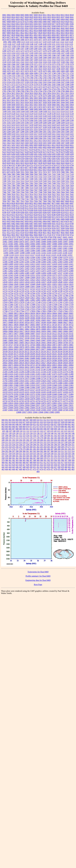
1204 (53, 49)
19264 (54, 336)
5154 (58, 116)
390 (42, 460)
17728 (16, 311)
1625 (18, 69)
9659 (22, 235)
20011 (60, 347)
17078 (22, 302)
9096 (27, 228)
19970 (22, 347)
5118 (4, 114)
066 (14, 427)
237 (24, 445)
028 (28, 422)
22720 (55, 399)
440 (70, 465)
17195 (66, 302)
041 (73, 422)
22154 (43, 390)
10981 (16, 244)
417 (62, 463)
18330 (60, 318)
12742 (33, 291)
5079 (63, 107)
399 (73, 460)
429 (31, 465)
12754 (11, 293)
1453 (67, 58)
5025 (58, 100)
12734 (11, 291)
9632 (49, 233)
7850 (4, 201)
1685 (67, 71)
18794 (33, 327)
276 (14, 449)
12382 (55, 260)
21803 (11, 381)
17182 (60, 302)
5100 (5, 111)
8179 (27, 210)
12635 (33, 282)
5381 (9, 138)
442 (3, 467)
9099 (31, 228)
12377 (27, 260)
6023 (9, 147)
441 (73, 465)
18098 (22, 316)
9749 (63, 235)
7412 (49, 185)
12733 (5, 291)
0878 (22, 37)
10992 (5, 246)
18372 (16, 320)
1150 (49, 44)
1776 (13, 78)
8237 (45, 215)
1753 (4, 76)
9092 (13, 228)
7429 (72, 185)
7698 (9, 199)
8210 (63, 212)
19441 (27, 340)
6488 (49, 161)
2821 (40, 93)
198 (35, 440)
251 (73, 445)
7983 (49, 201)
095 (42, 429)
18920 (55, 329)
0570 (63, 26)
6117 (27, 150)
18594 (49, 322)
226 (59, 442)
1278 (45, 51)
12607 (22, 278)
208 (70, 440)
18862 (27, 329)
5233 (22, 127)
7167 (27, 179)
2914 (72, 93)
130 (17, 433)
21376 (60, 372)
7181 (36, 179)
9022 (67, 226)
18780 (27, 327)
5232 (18, 127)
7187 (63, 179)
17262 (5, 304)
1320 (36, 53)
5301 (45, 132)
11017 (71, 246)
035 (52, 422)
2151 (67, 80)
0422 (4, 24)
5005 (45, 98)
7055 (22, 172)
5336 (45, 136)
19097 (33, 334)
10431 (65, 237)
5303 (54, 132)
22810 (11, 403)
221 (41, 442)
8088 (4, 206)
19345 (33, 338)
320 (17, 454)
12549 (22, 275)
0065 (67, 19)
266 (52, 447)
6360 (27, 159)
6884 (49, 168)
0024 (13, 17)
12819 (22, 298)
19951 (11, 347)
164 (63, 436)
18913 (49, 329)
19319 (16, 338)
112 (28, 431)
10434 (5, 239)
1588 (40, 67)
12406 (66, 262)
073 (38, 427)
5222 (45, 125)
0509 (13, 26)
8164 (49, 208)
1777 (18, 78)
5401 (9, 141)
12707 (60, 286)
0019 (4, 17)
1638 (58, 69)
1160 (23, 46)
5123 (27, 114)
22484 (71, 394)
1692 (22, 73)
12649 (38, 284)
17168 (49, 302)
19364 (55, 338)
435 (52, 465)
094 (38, 429)
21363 (54, 372)
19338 (27, 338)
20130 (21, 352)
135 (35, 433)
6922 (40, 170)
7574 (54, 190)
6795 (4, 168)
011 (41, 420)
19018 (27, 331)
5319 (45, 134)
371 (49, 458)
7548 (63, 188)
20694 (16, 365)
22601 (5, 399)
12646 (22, 284)
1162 (31, 46)
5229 (4, 127)
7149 (27, 177)
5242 (63, 127)
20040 (71, 347)
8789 (72, 224)
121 (59, 431)
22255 (55, 392)
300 (24, 451)
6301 (36, 154)
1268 (4, 51)
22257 (60, 392)
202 (49, 440)
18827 (71, 327)
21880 (60, 383)
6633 (22, 163)
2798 (58, 91)
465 (10, 469)
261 (35, 447)
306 (45, 451)
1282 (63, 51)
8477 (72, 221)
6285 (18, 154)
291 (66, 449)
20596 (71, 361)
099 (56, 429)
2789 (22, 91)
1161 (27, 46)
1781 (36, 78)
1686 (72, 71)
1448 (45, 58)
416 (59, 463)
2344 (27, 89)
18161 (49, 316)
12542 (5, 275)
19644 (49, 343)
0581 (72, 26)
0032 (45, 17)
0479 (63, 24)
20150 (71, 352)
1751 (67, 73)
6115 (22, 150)
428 (28, 465)
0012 (49, 15)
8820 (13, 226)
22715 (49, 399)
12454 (38, 269)
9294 (36, 230)
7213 (22, 181)
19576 (66, 340)
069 (24, 427)
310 (59, 451)
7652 (18, 197)
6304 (49, 154)
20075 (38, 349)
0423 (9, 24)
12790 (71, 295)
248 (63, 445)
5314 (22, 134)
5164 (31, 118)
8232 (40, 215)
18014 (22, 313)
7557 (13, 190)
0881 (31, 37)
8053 (36, 203)
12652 (55, 284)
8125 (36, 206)
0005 (22, 15)
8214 (9, 215)
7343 (45, 183)
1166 (49, 46)
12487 (33, 273)
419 (69, 463)
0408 (54, 22)
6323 (13, 156)
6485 (40, 161)
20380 (16, 358)
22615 (11, 399)
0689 (45, 31)
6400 (13, 161)
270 (66, 447)
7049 (18, 172)
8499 (49, 224)
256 (17, 447)
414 (52, 463)
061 (70, 424)
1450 (54, 58)
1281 (58, 51)
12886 (55, 300)
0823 (27, 33)
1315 (18, 53)
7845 (67, 199)
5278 (54, 129)
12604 (5, 278)
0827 (36, 33)
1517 (72, 60)
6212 (54, 150)
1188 (18, 49)
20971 (49, 367)
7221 (49, 181)
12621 (27, 280)
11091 (60, 251)
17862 (38, 311)
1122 (62, 42)
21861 (27, 383)
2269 (22, 87)
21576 (66, 376)
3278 (40, 96)
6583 (67, 161)
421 (3, 465)
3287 (9, 98)
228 (66, 442)
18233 (71, 316)
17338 (55, 304)
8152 (31, 208)
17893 (44, 311)
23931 (30, 412)
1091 (5, 42)
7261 (27, 183)
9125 (40, 228)
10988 (55, 244)
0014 (58, 15)
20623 (38, 363)
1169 (62, 46)
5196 (27, 123)
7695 (4, 199)
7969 (45, 201)
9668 (40, 235)
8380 (72, 217)
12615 (65, 278)
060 (66, 424)
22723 (60, 399)
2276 (54, 87)
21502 (27, 376)
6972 (4, 172)
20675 (11, 365)
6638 (40, 163)
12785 (49, 295)
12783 (38, 295)
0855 (49, 35)
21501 (22, 376)
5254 (40, 129)
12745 (44, 291)
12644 (11, 284)
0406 (45, 22)
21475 (55, 374)
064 (7, 427)
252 (3, 447)
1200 (35, 49)
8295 (27, 217)
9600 (31, 233)
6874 (22, 168)
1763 (49, 76)
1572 (40, 64)
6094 (49, 147)
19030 (33, 331)
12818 (16, 298)
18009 (11, 313)
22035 (44, 387)
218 (31, 442)
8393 (40, 219)
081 (66, 427)
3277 (36, 96)
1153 (62, 44)
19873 (55, 345)
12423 (5, 266)
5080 (67, 107)
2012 (27, 80)
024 (14, 422)
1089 (67, 40)
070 (28, 427)
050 (31, 424)
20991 (60, 367)
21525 (38, 376)
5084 (13, 109)
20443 (22, 358)
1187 (13, 49)
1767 (67, 76)
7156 (58, 177)
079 (59, 427)
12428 (22, 266)
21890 (5, 385)
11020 (16, 248)
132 (24, 433)
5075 (45, 107)
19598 (11, 343)
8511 (63, 224)
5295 (27, 132)
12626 (55, 280)
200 (42, 440)
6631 (13, 163)
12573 (55, 275)
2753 (49, 89)
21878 (49, 383)
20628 (49, 363)
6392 (63, 159)
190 (7, 440)
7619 (45, 194)
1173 (9, 49)
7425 (63, 185)
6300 (31, 154)
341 (17, 456)
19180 (22, 336)
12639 (55, 282)
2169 (72, 82)
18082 (5, 316)
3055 (27, 96)
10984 (33, 244)
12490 (38, 273)
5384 (18, 138)
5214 (13, 125)
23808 (19, 412)
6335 (31, 156)
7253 (4, 183)
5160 (13, 118)
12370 (66, 257)
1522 (22, 62)
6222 (72, 150)
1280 (54, 51)
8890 (22, 226)
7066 (31, 172)
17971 (71, 311)
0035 (58, 17)
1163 (36, 46)
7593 (18, 192)
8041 (22, 203)
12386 (5, 262)
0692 (58, 31)
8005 (58, 201)
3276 (31, 96)
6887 (58, 168)
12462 (11, 271)
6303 (45, 154)
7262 (31, 183)
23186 (49, 408)
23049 (11, 408)
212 (10, 442)
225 (55, 442)
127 (7, 433)
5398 (67, 138)
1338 (22, 55)
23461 (22, 410)
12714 (16, 289)
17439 (49, 307)
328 (45, 454)
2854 (49, 93)
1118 (45, 42)
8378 (67, 217)
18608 (60, 322)
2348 (45, 89)
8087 (72, 203)
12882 (33, 300)
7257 (13, 183)
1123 (67, 42)
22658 (27, 399)
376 (66, 458)
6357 (13, 159)
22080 (71, 387)
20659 (71, 363)
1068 (22, 40)
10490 (49, 242)
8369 (49, 217)
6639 (45, 163)
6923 (45, 170)
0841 (22, 35)
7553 (4, 190)
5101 (9, 111)
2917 (13, 96)
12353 (70, 255)
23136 (38, 408)
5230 (9, 127)
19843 (49, 345)
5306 (67, 132)
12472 (33, 271)
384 (21, 460)
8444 (18, 221)
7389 (18, 185)
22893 (55, 403)
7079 (58, 172)
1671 (13, 71)
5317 (36, 134)
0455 (31, 24)
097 (49, 429)
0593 (31, 28)
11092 (65, 251)
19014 (16, 331)
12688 (27, 286)
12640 (60, 282)
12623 (38, 280)
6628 (72, 161)
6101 (4, 150)
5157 (72, 116)
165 (66, 436)
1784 (49, 78)
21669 (16, 379)
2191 (9, 87)
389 (38, 460)
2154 (9, 82)
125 (73, 431)
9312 (9, 233)
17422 (27, 307)
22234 (33, 392)
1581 (9, 67)
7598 (40, 192)
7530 (40, 188)
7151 (36, 177)
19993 (38, 347)
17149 (38, 302)
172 (17, 438)
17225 (71, 302)
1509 (36, 60)
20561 (27, 361)
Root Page (38, 585)
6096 (58, 147)
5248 (18, 129)
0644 (72, 28)
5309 (9, 134)
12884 (44, 300)
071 (31, 427)
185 (63, 438)
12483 (16, 273)
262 (38, 447)
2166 (58, 82)
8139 (67, 206)
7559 (22, 190)
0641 (58, 28)
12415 (38, 264)
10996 (22, 246)
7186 (58, 179)
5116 (71, 111)
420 (73, 463)
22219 (22, 392)
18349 (71, 318)
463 (3, 469)
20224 (44, 354)
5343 (49, 136)
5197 (31, 123)
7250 (63, 181)
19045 (38, 331)
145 (70, 433)
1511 (45, 60)
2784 (72, 89)
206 (63, 440)
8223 (31, 215)
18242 (5, 318)
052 (38, 424)
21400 (5, 374)
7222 (54, 181)
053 (42, 424)
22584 (71, 396)
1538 (63, 62)
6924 (49, 170)
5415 (49, 141)
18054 (49, 313)
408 (31, 463)
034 (49, 422)
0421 (72, 22)
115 (38, 431)
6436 (27, 161)
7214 (27, 181)
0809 (9, 33)
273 (3, 449)
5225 (58, 125)
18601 (55, 322)
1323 (49, 53)
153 (24, 436)
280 (28, 449)
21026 (71, 367)
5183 (45, 120)
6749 (22, 165)
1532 (40, 62)
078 (56, 427)
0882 (36, 37)
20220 (38, 354)
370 (45, 458)
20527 (60, 358)
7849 (72, 199)
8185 (49, 210)
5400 (4, 141)
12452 (27, 269)
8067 (49, 203)
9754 (5, 237)
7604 (63, 192)
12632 (16, 282)
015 (55, 420)
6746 (9, 165)
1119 (49, 42)
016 (59, 420)
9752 (72, 235)
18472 (5, 322)
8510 (58, 224)
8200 (22, 212)
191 (10, 440)
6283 (9, 154)
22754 (38, 401)
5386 (27, 138)
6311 (9, 156)
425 (17, 465)
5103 (18, 111)
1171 (71, 46)
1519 (9, 62)
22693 (38, 399)
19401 (5, 340)
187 (70, 438)
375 (63, 458)
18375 (22, 320)
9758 (19, 237)
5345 (54, 136)
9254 (49, 228)
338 (7, 456)
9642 (63, 233)
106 (7, 431)
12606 (16, 278)
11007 (49, 246)
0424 (13, 24)
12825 (55, 298)
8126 (40, 206)
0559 (31, 26)
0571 (67, 26)
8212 (72, 212)
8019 (4, 203)
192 (14, 440)
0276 (27, 22)
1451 (58, 58)
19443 (33, 340)
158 (42, 436)
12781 (27, 295)
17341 (60, 304)
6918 (22, 170)
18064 (55, 313)
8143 (4, 208)
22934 (5, 405)
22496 (11, 396)
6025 (18, 147)
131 (21, 433)
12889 (66, 300)
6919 (27, 170)
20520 (49, 358)
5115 (67, 111)
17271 (22, 304)
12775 (71, 293)
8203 (31, 212)
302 (31, 451)
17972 (5, 313)
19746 (22, 345)
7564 (31, 190)
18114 (38, 316)
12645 (16, 284)
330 (52, 454)
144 (66, 433)
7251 (67, 181)
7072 (40, 172)
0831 (54, 33)
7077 (49, 172)
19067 (71, 331)
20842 (60, 365)
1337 (18, 55)
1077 (40, 40)
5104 (23, 111)
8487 (31, 224)
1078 (45, 40)
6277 (54, 152)
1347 (58, 55)
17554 (38, 309)
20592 (66, 361)
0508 (9, 26)
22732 (5, 401)
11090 (54, 251)
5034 (27, 102)
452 (38, 467)
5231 (13, 127)
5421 (4, 143)
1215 (62, 49)
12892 (71, 300)
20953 (33, 367)
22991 (66, 405)
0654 (36, 31)
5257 (49, 129)
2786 (9, 91)
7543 (49, 188)
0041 (72, 17)
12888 (60, 300)
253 (7, 447)
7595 (27, 192)
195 (24, 440)
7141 (22, 177)
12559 (49, 275)
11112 (22, 255)
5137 (13, 116)
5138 (18, 116)
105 (3, 431)
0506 (72, 24)
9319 (27, 233)
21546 (55, 376)
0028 (27, 17)
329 (49, 454)
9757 (14, 237)
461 (70, 467)
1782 (40, 78)
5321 (54, 134)
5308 (4, 134)
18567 (38, 322)
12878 (11, 300)
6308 (67, 154)
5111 (49, 111)
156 (35, 436)
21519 (33, 376)
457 (56, 467)
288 (56, 449)
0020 (9, 17)
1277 (40, 51)
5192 (9, 123)
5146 (54, 116)
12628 (66, 280)
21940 (55, 385)
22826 (16, 403)
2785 (4, 91)
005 (21, 420)
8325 (36, 217)
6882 (40, 168)
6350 (58, 156)
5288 (22, 132)
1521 (18, 62)
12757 (22, 293)
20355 (66, 356)
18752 (71, 325)
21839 (71, 381)
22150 (38, 390)
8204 (36, 212)
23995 (57, 412)
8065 (40, 203)
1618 (63, 67)
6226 (18, 152)
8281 (18, 217)
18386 (27, 320)
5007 (54, 98)
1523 (27, 62)
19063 (55, 331)
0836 (4, 35)
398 (70, 460)
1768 (72, 76)
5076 (49, 107)
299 (21, 451)
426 (21, 465)
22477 (66, 394)
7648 (9, 197)
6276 (49, 152)
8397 (54, 219)
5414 (45, 141)
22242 (38, 392)
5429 (31, 143)
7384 (13, 185)
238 (28, 445)
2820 (36, 93)
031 (38, 422)
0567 (49, 26)
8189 (58, 210)
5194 (18, 123)
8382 (9, 219)
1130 (27, 44)
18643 (5, 325)
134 (31, 433)
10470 (22, 242)
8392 (36, 219)
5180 (31, 120)
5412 (36, 141)
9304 (63, 230)
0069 (13, 22)
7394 (22, 185)
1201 (40, 49)
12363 (27, 257)
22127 (32, 390)
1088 (63, 40)
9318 (22, 233)
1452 (63, 58)
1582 (13, 67)
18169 (54, 316)
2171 (9, 84)
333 (63, 454)
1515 (63, 60)
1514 (58, 60)
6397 (9, 161)
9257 (58, 228)
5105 (27, 111)
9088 (4, 228)
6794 (72, 165)
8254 (72, 215)
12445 (60, 266)
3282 (58, 96)
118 (48, 431)
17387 (11, 307)
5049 (13, 105)
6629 (4, 163)
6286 (22, 154)
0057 (31, 19)
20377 (11, 358)
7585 (72, 190)
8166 (58, 208)
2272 (36, 87)
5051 (22, 105)
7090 (31, 174)
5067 (13, 107)
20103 (66, 349)
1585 (27, 67)
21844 (5, 383)
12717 (27, 289)
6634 (27, 163)
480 (63, 469)
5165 (36, 118)
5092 (49, 109)
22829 (22, 403)
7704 (22, 199)
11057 (43, 248)
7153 (45, 177)
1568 (22, 64)
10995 (16, 246)
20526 (55, 358)
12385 (71, 260)
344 (28, 456)
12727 (54, 289)
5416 (54, 141)
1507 (31, 60)
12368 (55, 257)
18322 (55, 318)
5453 (18, 145)
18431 (55, 320)
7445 (4, 188)
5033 (22, 102)
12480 (71, 271)
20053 (16, 349)
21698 (38, 379)
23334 (60, 408)
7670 (54, 197)
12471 (27, 271)
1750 (63, 73)
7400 (31, 185)
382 (14, 460)
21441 (33, 374)
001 (7, 420)
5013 (9, 100)
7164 (13, 179)
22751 (33, 401)
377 (70, 458)
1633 (40, 69)
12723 (38, 289)
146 (73, 433)
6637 (36, 163)
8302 (31, 217)
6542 (63, 161)
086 (10, 429)
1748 (54, 73)
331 (56, 454)
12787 (60, 295)
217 (27, 442)
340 (14, 456)
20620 (33, 363)
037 (59, 422)
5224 (54, 125)
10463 (11, 242)
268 (59, 447)
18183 (60, 316)
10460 (71, 239)
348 (42, 456)
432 (42, 465)
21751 (55, 379)
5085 (18, 109)
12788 (66, 295)
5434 (40, 143)
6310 (4, 156)
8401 (58, 219)
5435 (45, 143)
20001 (49, 347)
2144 (36, 80)
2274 (45, 87)
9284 (18, 230)
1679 (45, 71)
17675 (71, 309)
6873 (18, 168)
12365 (38, 257)
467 (17, 469)
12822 (38, 298)
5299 (36, 132)
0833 (63, 33)
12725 (49, 289)
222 (45, 442)
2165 (54, 82)
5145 (49, 116)
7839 (63, 199)
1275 (31, 51)
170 (10, 438)
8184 (45, 210)
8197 (9, 212)
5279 (58, 129)
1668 (72, 69)
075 (45, 427)
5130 (54, 114)
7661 (31, 197)
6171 (40, 150)
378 (73, 458)
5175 (9, 120)
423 (10, 465)
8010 (72, 201)
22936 (11, 405)
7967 (40, 201)
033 (45, 422)
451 (35, 467)
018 (66, 420)
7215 (31, 181)
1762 (45, 76)
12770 (55, 293)
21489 (5, 376)
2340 (9, 89)
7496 (27, 188)
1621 (72, 67)
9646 (72, 233)
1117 (40, 42)
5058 (49, 105)
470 (28, 469)
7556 (9, 190)
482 (70, 469)
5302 (49, 132)
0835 (72, 33)
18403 (44, 320)
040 (70, 422)
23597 (49, 410)
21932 (44, 385)
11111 (17, 255)
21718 (44, 379)
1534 (45, 62)
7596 (31, 192)
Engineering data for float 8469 (38, 580)
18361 (5, 320)
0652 (31, 31)
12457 (55, 269)
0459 (49, 24)
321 (21, 454)
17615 (60, 309)
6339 (49, 156)
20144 (60, 352)
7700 (18, 199)
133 (28, 433)
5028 (72, 100)
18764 (16, 327)
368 (38, 458)
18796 (38, 327)
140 (52, 433)
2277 (58, 87)
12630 (5, 282)
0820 (13, 33)
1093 (14, 42)
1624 (13, 69)
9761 (28, 237)
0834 (67, 33)
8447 (22, 221)
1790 (4, 80)
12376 (22, 260)
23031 (71, 405)
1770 (9, 78)
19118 (49, 334)
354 (63, 456)
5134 (72, 114)
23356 (71, 408)
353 (59, 456)
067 (17, 427)
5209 (63, 123)
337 (3, 456)
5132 (63, 114)
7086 (18, 174)
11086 (43, 251)
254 (10, 447)
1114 (27, 42)
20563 (33, 361)
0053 (13, 19)
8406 (63, 219)
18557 (33, 322)
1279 (49, 51)
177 (35, 438)
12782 (33, 295)
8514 (67, 224)
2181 (49, 84)
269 (63, 447)
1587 (36, 67)
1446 (40, 58)
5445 (54, 143)
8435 (9, 221)
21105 (16, 370)
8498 (45, 224)
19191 (27, 336)
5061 (58, 105)
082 (70, 427)
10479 (33, 242)
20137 (49, 352)
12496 (49, 273)
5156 (67, 116)
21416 (11, 374)
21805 (16, 381)
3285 (72, 96)
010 (38, 420)
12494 (44, 273)
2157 (22, 82)
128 (10, 433)
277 (17, 449)
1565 (9, 64)
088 (17, 429)
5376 (63, 136)
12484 (22, 273)
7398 (27, 185)
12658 (16, 286)
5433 (36, 143)
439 (66, 465)
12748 (55, 291)
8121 (27, 206)
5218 (31, 125)
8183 (40, 210)
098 (52, 429)
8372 (54, 217)
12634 (27, 282)
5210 (67, 123)
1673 (22, 71)
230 (73, 442)
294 (3, 451)
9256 (54, 228)
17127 (33, 302)
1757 (22, 76)
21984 (22, 387)
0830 (49, 33)
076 (49, 427)
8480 (4, 224)
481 (66, 469)
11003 (44, 246)
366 (31, 458)
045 (14, 424)
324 (31, 454)
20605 (16, 363)
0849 (27, 35)
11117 (32, 255)
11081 (22, 251)
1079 (49, 40)
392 (49, 460)
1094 (18, 42)
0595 (40, 28)
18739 (66, 325)
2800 (67, 91)
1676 (31, 71)
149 (10, 436)
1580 (4, 67)
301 (28, 451)
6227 (22, 152)
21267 (65, 370)
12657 (11, 286)
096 (45, 429)
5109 (45, 111)
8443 (13, 221)
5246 (9, 129)
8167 (63, 208)
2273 (40, 87)
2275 (49, 87)
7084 (9, 174)
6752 (36, 165)
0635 (49, 28)
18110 (33, 316)
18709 (44, 325)
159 (45, 436)
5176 (13, 120)
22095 (16, 390)
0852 (36, 35)
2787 (13, 91)
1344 (45, 55)
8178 (22, 210)
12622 (33, 280)
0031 (40, 17)
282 (35, 449)
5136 (9, 116)
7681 (67, 197)
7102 (54, 174)
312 (66, 451)
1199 (31, 49)
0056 (27, 19)
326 (38, 454)
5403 (18, 141)
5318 (40, 134)
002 (10, 420)
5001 (27, 98)
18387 (33, 320)
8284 (22, 217)
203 (52, 440)
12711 (5, 289)
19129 (60, 334)
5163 (27, 118)
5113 (58, 111)
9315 (18, 233)
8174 (9, 210)
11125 (54, 255)
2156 (18, 82)
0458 (45, 24)
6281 (72, 152)
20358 (71, 356)
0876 (13, 37)
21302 (33, 372)
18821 (60, 327)
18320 (44, 318)
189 (3, 440)
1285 (67, 51)
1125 (5, 44)
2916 (9, 96)
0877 (18, 37)
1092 (9, 42)
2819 (31, 93)
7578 (63, 190)
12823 (44, 298)
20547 (16, 361)
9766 (50, 237)
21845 (11, 383)
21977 (16, 387)
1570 (31, 64)
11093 (70, 251)
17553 (33, 309)
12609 (33, 278)
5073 (36, 107)
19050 (44, 331)
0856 (54, 35)
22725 (71, 399)
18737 (60, 325)
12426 (16, 266)
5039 (49, 102)
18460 (66, 320)
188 (73, 438)
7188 (67, 179)
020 (73, 420)
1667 (67, 69)
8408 (67, 219)
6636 (31, 163)
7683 (72, 197)
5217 (27, 125)
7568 (40, 190)
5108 (41, 111)
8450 (27, 221)
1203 (49, 49)
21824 (43, 381)
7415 (54, 185)
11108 (6, 255)
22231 (27, 392)
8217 (22, 215)
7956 (36, 201)
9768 (55, 237)
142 (59, 433)
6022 (4, 147)
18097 (16, 316)
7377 (67, 183)
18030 (33, 313)
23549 (38, 410)
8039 (18, 203)
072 (35, 427)
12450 (16, 269)
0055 (22, 19)
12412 (27, 264)
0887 (45, 37)
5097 (67, 109)
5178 (22, 120)
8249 (58, 215)
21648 (71, 376)
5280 (63, 129)
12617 (5, 280)
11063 (60, 248)
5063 (67, 105)
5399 (72, 138)
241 (38, 445)
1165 (45, 46)
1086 (54, 40)
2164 (49, 82)
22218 (16, 392)
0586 (13, 28)
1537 (58, 62)
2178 (36, 84)
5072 (31, 107)
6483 (31, 161)
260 (31, 447)
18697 (38, 325)
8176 (18, 210)
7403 (36, 185)
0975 (9, 40)
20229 (49, 354)
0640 (54, 28)
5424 (18, 143)
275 (10, 449)
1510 (40, 60)
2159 (31, 82)
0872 (67, 35)
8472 (58, 221)
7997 (54, 201)
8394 (45, 219)
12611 (43, 278)
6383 (54, 159)
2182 (54, 84)
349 (45, 456)
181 (49, 438)
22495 (5, 396)
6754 (45, 165)
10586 (11, 244)
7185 (54, 179)
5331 (27, 136)
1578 (67, 64)
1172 (5, 49)
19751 (27, 345)
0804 (67, 31)
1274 (27, 51)
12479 (66, 271)
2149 (58, 80)
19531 (60, 340)
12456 (49, 269)
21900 (16, 385)
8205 (40, 212)
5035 (31, 102)
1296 (72, 51)
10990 (66, 244)
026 (21, 422)
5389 (36, 138)
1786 (58, 78)
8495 (36, 224)
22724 (66, 399)
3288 (13, 98)
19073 (11, 334)
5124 (31, 114)
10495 (60, 242)
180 (45, 438)
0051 (4, 19)
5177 (18, 120)
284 (42, 449)
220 (38, 442)
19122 (54, 334)
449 (28, 467)
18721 (49, 325)
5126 (40, 114)
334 (66, 454)
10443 (38, 239)
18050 (44, 313)
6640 (49, 163)
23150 (44, 408)
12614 (60, 278)
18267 (11, 318)
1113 (23, 42)
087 (14, 429)
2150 (63, 80)
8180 (31, 210)
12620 (22, 280)
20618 (22, 363)
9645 (67, 233)
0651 (27, 31)
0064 (63, 19)
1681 (49, 71)
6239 (36, 152)
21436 (27, 374)
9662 (31, 235)
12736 (16, 291)
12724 (43, 289)
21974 (11, 387)
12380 (44, 260)
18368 (11, 320)
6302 (40, 154)
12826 (60, 298)
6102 (9, 150)
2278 (63, 87)
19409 (11, 340)
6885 (54, 168)
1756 (18, 76)
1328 (67, 53)
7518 (36, 188)
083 (73, 427)
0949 (67, 37)
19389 (66, 338)
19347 (38, 338)
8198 (13, 212)
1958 (22, 80)
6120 (36, 150)
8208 (54, 212)
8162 (40, 208)
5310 (13, 134)
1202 (44, 49)
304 (38, 451)
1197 (22, 49)
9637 (58, 233)
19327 (22, 338)
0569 (58, 26)
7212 (18, 181)
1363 (13, 58)
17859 (33, 311)
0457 (40, 24)
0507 (4, 26)
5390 (40, 138)
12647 (27, 284)
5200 (45, 123)
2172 (13, 84)
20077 (44, 349)
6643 (63, 163)
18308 (38, 318)
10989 (60, 244)
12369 (60, 257)
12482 (11, 273)
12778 (11, 295)
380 (7, 460)
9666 (36, 235)
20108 (71, 349)
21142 (38, 370)
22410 (44, 394)
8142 (72, 206)
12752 (5, 293)
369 (42, 458)
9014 (54, 226)
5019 (36, 100)
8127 (45, 206)
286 (49, 449)
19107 (38, 334)
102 (66, 429)
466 (14, 469)
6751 (31, 165)
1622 (4, 69)
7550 (67, 188)
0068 (9, 22)
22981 (55, 405)
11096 (11, 253)
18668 (22, 325)
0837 (9, 35)
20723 (33, 365)
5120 (13, 114)
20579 (49, 361)
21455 (38, 374)
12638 (49, 282)
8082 (63, 203)
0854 (45, 35)
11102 (43, 253)
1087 (58, 40)
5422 (9, 143)
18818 (49, 327)
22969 (33, 405)
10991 (71, 244)
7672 (58, 197)
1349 (67, 55)
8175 (13, 210)
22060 (60, 387)
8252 (63, 215)
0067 (4, 22)
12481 (5, 273)
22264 (66, 392)
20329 (38, 356)
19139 (65, 334)
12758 (27, 293)
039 (66, 422)
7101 (49, 174)
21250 (60, 370)
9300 (45, 230)
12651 (49, 284)
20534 (5, 361)
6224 (9, 152)
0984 (13, 40)
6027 (27, 147)
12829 (5, 300)
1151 (53, 44)
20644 (66, 363)
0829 (45, 33)
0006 (27, 15)
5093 (54, 109)
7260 (22, 183)
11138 (59, 255)
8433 (4, 221)
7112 (67, 174)
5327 (9, 136)
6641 (54, 163)
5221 (40, 125)
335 (70, 454)
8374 (58, 217)
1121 (58, 42)
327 (42, 454)
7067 (36, 172)
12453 (33, 269)
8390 (27, 219)
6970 (72, 170)
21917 (38, 385)
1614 (45, 67)
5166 (40, 118)
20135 (38, 352)
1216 (67, 49)
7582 (67, 190)
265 (49, 447)
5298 (31, 132)
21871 (38, 383)
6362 (36, 159)
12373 (11, 260)
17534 (22, 309)
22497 (16, 396)
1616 (54, 67)
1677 (36, 71)
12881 (27, 300)
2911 (58, 93)
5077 (54, 107)
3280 (49, 96)
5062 (63, 105)
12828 (71, 298)
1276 (36, 51)
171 (14, 438)
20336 (49, 356)
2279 (67, 87)
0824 (31, 33)
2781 (58, 89)
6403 (22, 161)
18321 (49, 318)
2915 (4, 96)
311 (62, 451)
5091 (45, 109)
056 (52, 424)
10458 (66, 239)
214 (17, 442)
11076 (16, 251)
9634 (54, 233)
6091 (36, 147)
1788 (67, 78)
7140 (18, 177)
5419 (67, 141)
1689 (13, 73)
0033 (49, 17)
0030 (36, 17)
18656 (16, 325)
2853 (45, 93)
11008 (54, 246)
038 (63, 422)
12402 (55, 262)
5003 (36, 98)
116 (41, 431)
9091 (9, 228)
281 (31, 449)
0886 (40, 37)
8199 (18, 212)
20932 (27, 367)
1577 (63, 64)
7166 (22, 179)
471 (31, 469)
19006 (11, 331)
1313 (9, 53)
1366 (27, 58)
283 (38, 449)
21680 (33, 379)
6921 (36, 170)
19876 (66, 345)
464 (7, 469)
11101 (38, 253)
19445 (38, 340)
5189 (67, 120)
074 (42, 427)
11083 (27, 251)
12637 (44, 282)
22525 (33, 396)
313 (69, 451)
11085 (38, 251)
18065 (60, 313)
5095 (63, 109)
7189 (72, 179)
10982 (22, 244)
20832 (49, 365)
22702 (44, 399)
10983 (27, 244)
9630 (40, 233)
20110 (11, 352)
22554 (49, 396)
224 (52, 442)
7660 (27, 197)
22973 (49, 405)
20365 (5, 358)
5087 (27, 109)
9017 (58, 226)
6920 (31, 170)
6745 (4, 165)
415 (55, 463)
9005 (49, 226)
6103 (13, 150)
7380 (4, 185)
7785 (36, 199)
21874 (44, 383)
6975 (9, 172)
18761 (11, 327)
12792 (11, 298)
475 (45, 469)
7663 (36, 197)
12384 (66, 260)
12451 (22, 269)
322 (24, 454)
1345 (49, 55)
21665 (11, 379)
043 (7, 424)
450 (31, 467)
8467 (49, 221)
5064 (72, 105)
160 (49, 436)
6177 (45, 150)
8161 (36, 208)
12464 (16, 271)
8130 (54, 206)
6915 (9, 170)
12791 (5, 298)
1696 (36, 73)
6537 (58, 161)
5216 (22, 125)
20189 (27, 354)
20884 (71, 365)
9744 (58, 235)
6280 (67, 152)
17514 (11, 309)
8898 (36, 226)
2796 (49, 91)
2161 (36, 82)
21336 (43, 372)
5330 (22, 136)
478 (56, 469)
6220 (67, 150)
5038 (45, 102)
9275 (13, 230)
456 (52, 467)
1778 (22, 78)
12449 (11, 269)
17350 (66, 304)
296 (10, 451)
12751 (71, 291)
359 (7, 458)
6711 (72, 163)
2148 (54, 80)
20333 (44, 356)
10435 (11, 239)
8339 (40, 217)
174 (24, 438)
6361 (31, 159)
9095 (22, 228)
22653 (22, 399)
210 (3, 442)
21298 (27, 372)
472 (35, 469)
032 (42, 422)
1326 (58, 53)
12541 (71, 273)
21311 (38, 372)
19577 (71, 340)
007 (28, 420)
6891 (72, 168)
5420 (72, 141)
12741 (27, 291)
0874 (4, 37)
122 (62, 431)
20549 (22, 361)
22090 (11, 390)
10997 (27, 246)
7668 (49, 197)
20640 (60, 363)
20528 (66, 358)
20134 (32, 352)
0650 (22, 31)
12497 (55, 273)
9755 (10, 237)
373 (56, 458)
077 (52, 427)
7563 (27, 190)
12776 (5, 295)
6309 (72, 154)
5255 (45, 129)
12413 (32, 264)
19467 (44, 340)
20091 (55, 349)
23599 (55, 410)
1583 (18, 67)
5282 (72, 129)
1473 (9, 60)
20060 (33, 349)
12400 (44, 262)
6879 (31, 168)
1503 (22, 60)
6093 (45, 147)
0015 (63, 15)
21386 (71, 372)
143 (63, 433)
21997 (38, 387)
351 (52, 456)
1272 (18, 51)
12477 (55, 271)
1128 (18, 44)
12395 (27, 262)
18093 (11, 316)
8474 (63, 221)
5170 (58, 118)
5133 (67, 114)
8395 (49, 219)
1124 (71, 42)
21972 (5, 387)
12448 (5, 269)
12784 (44, 295)
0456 (36, 24)
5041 (58, 102)
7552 (72, 188)
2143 (31, 80)
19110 (43, 334)
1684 (63, 71)
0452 (18, 24)
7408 (45, 185)
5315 (27, 134)
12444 (55, 266)
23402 (11, 410)
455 (49, 467)
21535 (49, 376)
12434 (49, 266)
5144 (45, 116)
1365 (22, 58)
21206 (49, 370)
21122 (27, 370)
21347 (49, 372)
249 (66, 445)
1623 (9, 69)
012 (45, 420)
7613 (27, 194)
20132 (27, 352)
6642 (58, 163)
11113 (27, 255)
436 (56, 465)
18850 (11, 329)
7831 (54, 199)
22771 (60, 401)
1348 (63, 55)
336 (73, 454)
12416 (43, 264)
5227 (67, 125)
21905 (27, 385)
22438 (49, 394)
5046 (72, 102)
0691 (54, 31)
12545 (16, 275)
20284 (22, 356)
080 (63, 427)
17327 (44, 304)
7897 (18, 201)
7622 (54, 194)
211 (7, 442)
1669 (4, 71)
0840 (18, 35)
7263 (36, 183)
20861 (66, 365)
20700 (22, 365)
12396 (33, 262)
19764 (33, 345)
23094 (33, 408)
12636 (38, 282)
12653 (60, 284)
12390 (16, 262)
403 (14, 463)
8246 (54, 215)
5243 (67, 127)
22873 (49, 403)
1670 (9, 71)
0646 (9, 31)
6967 (63, 170)
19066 (66, 331)
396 (63, 460)
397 (66, 460)
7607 (4, 194)
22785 (71, 401)
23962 (46, 412)
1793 (13, 80)
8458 (36, 221)
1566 (13, 64)
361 (14, 458)
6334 (27, 156)
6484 (36, 161)
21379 (65, 372)
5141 (31, 116)
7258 (18, 183)
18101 (27, 316)
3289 (18, 98)
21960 (66, 385)
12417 (49, 264)
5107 (36, 111)
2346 (36, 89)
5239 (49, 127)
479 (59, 469)
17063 (11, 302)
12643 (5, 284)
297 (14, 451)
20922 (16, 367)
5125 (36, 114)
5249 (22, 129)
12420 (65, 264)
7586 (4, 192)
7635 (63, 194)
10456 (60, 239)
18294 (22, 318)
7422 (58, 185)
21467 (49, 374)
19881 (71, 345)
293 (73, 449)
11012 (60, 246)
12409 (11, 264)
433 (45, 465)
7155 (54, 177)
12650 (44, 284)
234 (14, 445)
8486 (27, 224)
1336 (13, 55)
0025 (18, 17)
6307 (63, 154)
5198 (36, 123)
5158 (4, 118)
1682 (54, 71)
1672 (18, 71)
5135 (4, 116)
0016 (67, 15)
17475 (66, 307)
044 (10, 424)
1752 (72, 73)
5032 (18, 102)
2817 (22, 93)
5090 (40, 109)
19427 (22, 340)
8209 (58, 212)
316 (3, 454)
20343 (55, 356)
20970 (44, 367)
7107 (63, 174)
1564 (4, 64)
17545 (27, 309)
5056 (40, 105)
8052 (31, 203)
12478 (60, 271)
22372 (33, 394)
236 (21, 445)
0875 (9, 37)
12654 (66, 284)
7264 (40, 183)
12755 (16, 293)
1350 (72, 55)
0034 (54, 17)
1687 (4, 73)
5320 (49, 134)
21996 (33, 387)
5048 (9, 105)
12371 (71, 257)
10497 (66, 242)
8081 (58, 203)
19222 (49, 336)
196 (28, 440)
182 (52, 438)
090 (24, 429)
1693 (27, 73)
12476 (49, 271)
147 (3, 436)
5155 (63, 116)
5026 (63, 100)
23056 (16, 408)
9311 (4, 233)
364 (24, 458)
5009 (63, 98)
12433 (44, 266)
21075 (11, 370)
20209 (33, 354)
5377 (67, 136)
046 (17, 424)
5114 (63, 111)
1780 (31, 78)
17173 (55, 302)
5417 (58, 141)
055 (49, 424)
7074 (45, 172)
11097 (17, 253)
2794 (40, 91)
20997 (66, 367)
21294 (22, 372)
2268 (18, 87)
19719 (5, 345)
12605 (11, 278)
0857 (58, 35)
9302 (54, 230)
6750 (27, 165)
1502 (18, 60)
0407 (49, 22)
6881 (36, 168)
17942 (66, 311)
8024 (9, 203)
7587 (9, 192)
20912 (5, 367)
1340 (31, 55)
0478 (58, 24)
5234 (27, 127)
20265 (71, 354)
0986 (18, 40)
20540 (11, 361)
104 (73, 429)
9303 (58, 230)
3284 (67, 96)
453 (42, 467)
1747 (49, 73)
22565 (60, 396)
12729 (65, 289)
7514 (31, 188)
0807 (4, 33)
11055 (38, 248)
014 (52, 420)
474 (42, 469)
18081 (71, 313)
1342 (40, 55)
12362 (22, 257)
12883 (38, 300)
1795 (18, 80)
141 (56, 433)
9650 (4, 235)
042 (3, 424)
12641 (66, 282)
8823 (18, 226)
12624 (44, 280)
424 (14, 465)
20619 (27, 363)
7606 (72, 192)
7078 (54, 172)
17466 (60, 307)
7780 (31, 199)
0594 (36, 28)
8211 (67, 212)
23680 (60, 410)
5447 (63, 143)
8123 (31, 206)
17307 (27, 304)
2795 (45, 91)
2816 (18, 93)
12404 (60, 262)
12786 (55, 295)
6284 (13, 154)
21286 (11, 372)
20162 (5, 354)
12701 (49, 286)
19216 (43, 336)
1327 (63, 53)
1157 (9, 46)
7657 (22, 197)
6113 (18, 150)
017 (62, 420)
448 (24, 467)
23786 (71, 410)
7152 (40, 177)
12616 (71, 278)
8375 (63, 217)
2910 (54, 93)
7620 (49, 194)
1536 (54, 62)
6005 (36, 145)
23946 (41, 412)
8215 (13, 215)
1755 (13, 76)
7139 (13, 177)
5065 (4, 107)
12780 (22, 295)
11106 (65, 253)
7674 (63, 197)
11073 (5, 251)
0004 (18, 15)
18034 (38, 313)
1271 (13, 51)
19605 (22, 343)
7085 (13, 174)
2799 (63, 91)
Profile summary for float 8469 (38, 576)
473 (38, 469)
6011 (49, 145)
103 (70, 429)
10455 (55, 239)
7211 (13, 181)
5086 (22, 109)
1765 (58, 76)
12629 (71, 280)
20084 (49, 349)
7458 (13, 188)
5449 (72, 143)
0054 (18, 19)
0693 (63, 31)
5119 (9, 114)
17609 (55, 309)
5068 (18, 107)
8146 (18, 208)
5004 (40, 98)
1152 (58, 44)
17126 (27, 302)
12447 (71, 266)
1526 (36, 62)
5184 (49, 120)
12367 (49, 257)
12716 (21, 289)
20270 (5, 356)
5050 (18, 105)
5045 (67, 102)
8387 (22, 219)
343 (24, 456)
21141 (32, 370)
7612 (22, 194)
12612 (49, 278)
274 (7, 449)
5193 (13, 123)
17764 (22, 311)
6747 (13, 165)
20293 (27, 356)
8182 (36, 210)
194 (21, 440)
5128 (49, 114)
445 (14, 467)
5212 (4, 125)
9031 (72, 226)
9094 (18, 228)
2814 (9, 93)
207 (66, 440)
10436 (16, 239)
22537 (38, 396)
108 (14, 431)
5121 (18, 114)
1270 (9, 51)
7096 (45, 174)
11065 (65, 248)
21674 (22, 379)
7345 (49, 183)
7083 (4, 174)
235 (17, 445)
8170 (67, 208)
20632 (55, 363)
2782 (63, 89)
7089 (27, 174)
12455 (44, 269)
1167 (53, 46)
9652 (9, 235)
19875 (60, 345)
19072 (5, 334)
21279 (71, 370)
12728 (60, 289)
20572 (38, 361)
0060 (45, 19)
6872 (13, 168)
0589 (18, 28)
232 (7, 445)
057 (56, 424)
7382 (9, 185)
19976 (27, 347)
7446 (9, 188)
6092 (40, 147)
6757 (58, 165)
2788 (18, 91)
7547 (58, 188)
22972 (44, 405)
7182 (40, 179)
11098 (22, 253)
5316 (31, 134)
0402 (31, 22)
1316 (22, 53)
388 (35, 460)
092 (31, 429)
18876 (38, 329)
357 (73, 456)
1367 (31, 58)
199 (38, 440)
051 (35, 424)
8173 (4, 210)
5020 (40, 100)
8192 (63, 210)
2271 (31, 87)
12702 (55, 286)
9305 (67, 230)
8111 (18, 206)
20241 (55, 354)
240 (35, 445)
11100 (33, 253)
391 (45, 460)
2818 (27, 93)
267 (56, 447)
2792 (36, 91)
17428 (33, 307)
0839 (13, 35)
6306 (58, 154)
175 (28, 438)
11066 (70, 248)
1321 (40, 53)
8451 (31, 221)
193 (17, 440)
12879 (16, 300)
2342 (18, 89)
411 (41, 463)
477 (52, 469)
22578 (66, 396)
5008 (58, 98)
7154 (49, 177)
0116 (18, 22)
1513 (54, 60)
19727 (11, 345)
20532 (71, 358)
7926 (27, 201)
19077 (16, 334)
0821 (18, 33)
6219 (63, 150)
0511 (22, 26)
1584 (22, 67)
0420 (67, 22)
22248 (49, 392)
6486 (45, 161)
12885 (49, 300)
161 (52, 436)
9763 (37, 237)
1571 (36, 64)
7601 (54, 192)
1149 (45, 44)
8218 (27, 215)
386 (28, 460)
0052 (9, 19)
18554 (27, 322)
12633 (22, 282)
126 (3, 433)
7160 (4, 179)
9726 (49, 235)
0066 (72, 19)
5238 (45, 127)
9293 (31, 230)
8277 (9, 217)
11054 (33, 248)
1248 (71, 49)
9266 (4, 230)
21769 (66, 379)
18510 (16, 322)
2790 (27, 91)
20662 (5, 365)
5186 (54, 120)
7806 (45, 199)
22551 (44, 396)
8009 (67, 201)
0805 (72, 31)
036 (56, 422)
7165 (18, 179)
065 (10, 427)
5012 (4, 100)
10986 (44, 244)
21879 (55, 383)
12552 (38, 275)
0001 (4, 15)
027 (24, 422)
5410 (27, 141)
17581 (44, 309)
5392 (49, 138)
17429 (38, 307)
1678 (40, 71)
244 (49, 445)
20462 (27, 358)
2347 (40, 89)
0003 (13, 15)
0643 (67, 28)
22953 (16, 405)
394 (56, 460)
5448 (67, 143)
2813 (4, 93)
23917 (24, 412)
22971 (38, 405)
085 (7, 429)
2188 (67, 84)
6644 (67, 163)
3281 (54, 96)
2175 (27, 84)
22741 (16, 401)
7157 (63, 177)
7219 (40, 181)
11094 (6, 253)
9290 (22, 230)
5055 (36, 105)
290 (63, 449)
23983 (52, 412)
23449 (16, 410)
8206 (45, 212)
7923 (22, 201)
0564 (36, 26)
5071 (27, 107)
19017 (22, 331)
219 (34, 442)
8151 (27, 208)
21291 (16, 372)
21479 (60, 374)
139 (49, 433)
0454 (27, 24)
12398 (38, 262)
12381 (49, 260)
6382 (49, 159)
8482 (13, 224)
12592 (66, 275)
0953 (72, 37)
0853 (40, 35)
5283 (4, 132)
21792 (5, 381)
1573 (45, 64)
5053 (31, 105)
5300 (40, 132)
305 (42, 451)
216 (24, 442)
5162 (22, 118)
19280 (60, 336)
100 (59, 429)
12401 (49, 262)
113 (31, 431)
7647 (4, 197)
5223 (49, 125)
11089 (49, 251)
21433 (22, 374)
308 (52, 451)
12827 (66, 298)
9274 (9, 230)
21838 (65, 381)
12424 (11, 266)
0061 (49, 19)
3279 (45, 96)
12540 (66, 273)
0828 (40, 33)
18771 (22, 327)
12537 (60, 273)
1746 (45, 73)
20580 (55, 361)
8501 (54, 224)
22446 (60, 394)
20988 (55, 367)
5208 (58, 123)
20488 (33, 358)
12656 (5, 286)
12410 (16, 264)
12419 (60, 264)
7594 (22, 192)
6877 (27, 168)
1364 (18, 58)
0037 (63, 17)
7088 (22, 174)
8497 (40, 224)
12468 (22, 271)
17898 (49, 311)
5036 (36, 102)
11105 (60, 253)
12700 (44, 286)
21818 (38, 381)
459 (63, 467)
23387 (5, 410)
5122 (22, 114)
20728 (38, 365)
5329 (18, 136)
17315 (38, 304)
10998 (33, 246)
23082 (27, 408)
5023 (49, 100)
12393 (22, 262)
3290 (22, 98)
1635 (49, 69)
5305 (63, 132)
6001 (27, 145)
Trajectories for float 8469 (38, 572)
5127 (45, 114)
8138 (63, 206)
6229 (31, 152)
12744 (38, 291)
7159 (72, 177)
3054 (22, 96)
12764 (33, 293)
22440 (55, 394)
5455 (22, 145)
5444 (49, 143)
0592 (27, 28)
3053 (18, 96)
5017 (27, 100)
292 (70, 449)
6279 (63, 152)
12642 (71, 282)
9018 (63, 226)
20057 (22, 349)
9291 (27, 230)
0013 (54, 15)
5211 (72, 123)
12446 (66, 266)
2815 (13, 93)
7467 (18, 188)
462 (73, 467)
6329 (22, 156)
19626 (38, 343)
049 (28, 424)
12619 (16, 280)
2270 (27, 87)
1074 (27, 40)
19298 (71, 336)
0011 (45, 15)
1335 (9, 55)
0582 (4, 28)
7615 (36, 194)
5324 (67, 134)
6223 (4, 152)
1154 (67, 44)
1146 (31, 44)
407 (28, 463)
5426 (27, 143)
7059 (27, 172)
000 (3, 420)
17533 (16, 309)
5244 (72, 127)
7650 (13, 197)
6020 (67, 145)
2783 (67, 89)
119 (52, 431)
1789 (72, 78)
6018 (58, 145)
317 (7, 454)
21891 (11, 385)
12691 (33, 286)
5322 (58, 134)
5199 (40, 123)
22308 (22, 394)
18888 (44, 329)
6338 (45, 156)
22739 (11, 401)
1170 (67, 46)
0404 (36, 22)
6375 (40, 159)
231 (3, 445)
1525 (31, 62)
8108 (13, 206)
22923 (71, 403)
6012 (54, 145)
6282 (4, 154)
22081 (5, 390)
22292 (16, 394)
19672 (55, 343)
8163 (45, 208)
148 (7, 436)
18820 (55, 327)
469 (24, 469)
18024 (27, 313)
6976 (13, 172)
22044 (49, 387)
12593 (71, 275)
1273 (22, 51)
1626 (22, 69)
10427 (60, 237)
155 (31, 436)
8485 (22, 224)
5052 (27, 105)
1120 (53, 42)
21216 (54, 370)
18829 (5, 329)
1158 (14, 46)
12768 (44, 293)
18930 (60, 329)
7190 (4, 181)
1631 (31, 69)
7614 (31, 194)
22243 (44, 392)
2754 (54, 89)
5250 (27, 129)
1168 (58, 46)
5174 (4, 120)
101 (63, 429)
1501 (13, 60)
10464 (16, 242)
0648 (13, 31)
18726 (55, 325)
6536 (54, 161)
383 (17, 460)
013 (48, 420)
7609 (9, 194)
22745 (27, 401)
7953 (31, 201)
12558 (44, 275)
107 (10, 431)
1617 (58, 67)
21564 (60, 376)
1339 (27, 55)
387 (31, 460)
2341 (13, 89)
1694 (31, 73)
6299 (27, 154)
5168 (49, 118)
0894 (63, 37)
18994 (5, 331)
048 (24, 424)
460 (66, 467)
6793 (67, 165)
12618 (11, 280)
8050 (27, 203)
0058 (36, 19)
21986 (27, 387)
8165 (54, 208)
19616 (33, 343)
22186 (60, 390)
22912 (60, 403)
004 (17, 420)
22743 (22, 401)
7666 (45, 197)
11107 (70, 253)
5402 (13, 141)
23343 (66, 408)
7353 (63, 183)
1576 (58, 64)
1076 (36, 40)
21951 (60, 385)
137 (42, 433)
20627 (44, 363)
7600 (49, 192)
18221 (65, 316)
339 (10, 456)
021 (3, 422)
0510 (18, 26)
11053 (27, 248)
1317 (27, 53)
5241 (58, 127)
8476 (67, 221)
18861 (22, 329)
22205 (71, 390)
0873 (72, 35)
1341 (36, 55)
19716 (71, 343)
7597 (36, 192)
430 (35, 465)
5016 (22, 100)
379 (3, 460)
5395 (54, 138)
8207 (49, 212)
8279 (13, 217)
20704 (27, 365)
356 (70, 456)
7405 (40, 185)
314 (73, 451)
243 (45, 445)
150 (14, 436)
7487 (22, 188)
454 (45, 467)
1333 (72, 53)
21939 (49, 385)
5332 (31, 136)
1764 (54, 76)
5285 (13, 132)
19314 (11, 338)
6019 (63, 145)
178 (38, 438)
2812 (72, 91)
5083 (9, 109)
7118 (72, 174)
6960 (54, 170)
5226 (63, 125)
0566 (45, 26)
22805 (5, 403)
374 (59, 458)
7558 (18, 190)
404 (17, 463)
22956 (22, 405)
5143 (40, 116)
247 (59, 445)
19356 (44, 338)
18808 (44, 327)
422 (7, 465)
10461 (5, 242)
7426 (67, 185)
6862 (9, 168)
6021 (72, 145)
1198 (27, 49)
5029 (4, 102)
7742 (27, 199)
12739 (22, 291)
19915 (5, 347)
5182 (40, 120)
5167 (45, 118)
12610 (38, 278)
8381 (4, 219)
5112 (54, 111)
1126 (9, 44)
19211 (38, 336)
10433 (71, 237)
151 (17, 436)
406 (24, 463)
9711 (45, 235)
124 (69, 431)
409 (35, 463)
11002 (38, 246)
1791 (9, 80)
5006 (49, 98)
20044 (11, 349)
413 (48, 463)
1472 (4, 60)
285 (45, 449)
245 (52, 445)
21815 (32, 381)
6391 (58, 159)
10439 (27, 239)
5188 (63, 120)
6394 (72, 159)
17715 (11, 311)
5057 (45, 105)
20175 (16, 354)
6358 (18, 159)
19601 (16, 343)
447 (21, 467)
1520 (13, 62)
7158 (67, 177)
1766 (63, 76)
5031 (13, 102)
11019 (11, 248)
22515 (27, 396)
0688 (40, 31)
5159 (9, 118)
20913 (11, 367)
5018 (31, 100)
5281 (67, 129)
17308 (33, 304)
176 (31, 438)
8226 (36, 215)
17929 (60, 311)
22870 (44, 403)
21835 (60, 381)
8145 (13, 208)
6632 (18, 163)
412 (45, 463)
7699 (13, 199)
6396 (4, 161)
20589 (60, 361)
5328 (13, 136)
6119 (31, 150)
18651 (11, 325)
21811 (27, 381)
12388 (11, 262)
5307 (72, 132)
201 (45, 440)
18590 (44, 322)
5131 (58, 114)
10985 (38, 244)
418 (66, 463)
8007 (63, 201)
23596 (44, 410)
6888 (63, 168)
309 (56, 451)
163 (59, 436)
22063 (66, 387)
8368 (45, 217)
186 (66, 438)
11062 (54, 248)
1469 (72, 58)
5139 (22, 116)
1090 (72, 40)
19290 (65, 336)
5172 (67, 118)
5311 (18, 134)
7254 (9, 183)
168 (3, 438)
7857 (9, 201)
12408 (5, 264)
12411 (22, 264)
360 (10, 458)
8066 (45, 203)
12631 (11, 282)
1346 (54, 55)
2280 (72, 87)
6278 (58, 152)
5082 (4, 109)
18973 (71, 329)
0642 (63, 28)
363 (21, 458)
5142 (36, 116)
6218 (58, 150)
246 (56, 445)
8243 (49, 215)
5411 (31, 141)
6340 (54, 156)
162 (56, 436)
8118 (22, 206)
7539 (45, 188)
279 (24, 449)
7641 (67, 194)
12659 (22, 286)
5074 (40, 107)
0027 (22, 17)
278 (21, 449)
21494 (11, 376)
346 (35, 456)
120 (55, 431)
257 (21, 447)
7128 (4, 177)
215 (20, 442)
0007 (31, 15)
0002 (9, 15)
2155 (13, 82)
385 (24, 460)
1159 (18, 46)
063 (3, 427)
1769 (4, 78)
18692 (33, 325)
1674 (27, 71)
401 (7, 463)
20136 (43, 352)
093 (35, 429)
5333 (36, 136)
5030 (9, 102)
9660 (27, 235)
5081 (72, 107)
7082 (72, 172)
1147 (36, 44)
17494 (5, 309)
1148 (40, 44)
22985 (60, 405)
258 (24, 447)
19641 (44, 343)
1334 (4, 55)
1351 (4, 58)
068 (21, 427)
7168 (31, 179)
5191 (4, 123)
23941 (35, 412)
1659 (63, 69)
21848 (16, 383)
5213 (9, 125)
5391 (45, 138)
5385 (22, 138)
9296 (40, 230)
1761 (40, 76)
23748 (66, 410)
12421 (71, 264)
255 (14, 447)
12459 (66, 269)
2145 (40, 80)
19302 (5, 338)
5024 (54, 100)
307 (49, 451)
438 (63, 465)
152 (21, 436)
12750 (66, 291)
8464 (45, 221)
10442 (33, 239)
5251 (31, 129)
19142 (71, 334)
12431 (38, 266)
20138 (54, 352)
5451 (9, 145)
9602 (36, 233)
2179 (40, 84)
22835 (27, 403)
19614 (27, 343)
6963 (58, 170)
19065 (60, 331)
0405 (40, 22)
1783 (45, 78)
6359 (22, 159)
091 (28, 429)
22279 (11, 394)
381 (10, 460)
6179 (49, 150)
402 (10, 463)
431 (38, 465)
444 (10, 467)
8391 (31, 219)
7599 (45, 192)
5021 (45, 100)
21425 (16, 374)
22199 (65, 390)
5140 (27, 116)
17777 (27, 311)
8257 (4, 217)
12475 (44, 271)
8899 (40, 226)
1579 (72, 64)
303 (35, 451)
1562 (67, 62)
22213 (11, 392)
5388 (31, 138)
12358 (5, 257)
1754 (9, 76)
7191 (9, 181)
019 (69, 420)
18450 (60, 320)
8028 (13, 203)
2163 (45, 82)
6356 (9, 159)
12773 (60, 293)
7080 (63, 172)
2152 (72, 80)
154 (28, 436)
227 (62, 442)
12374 (16, 260)
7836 (58, 199)
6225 (13, 152)
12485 (27, 273)
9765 (46, 237)
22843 (33, 403)
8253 (67, 215)
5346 (58, 136)
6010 (45, 145)
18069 (66, 313)
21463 (44, 374)
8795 (4, 226)
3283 (63, 96)
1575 (54, 64)
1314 (13, 53)
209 (73, 440)
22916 (66, 403)
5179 (27, 120)
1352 (9, 58)
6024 (13, 147)
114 (35, 431)
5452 (13, 145)
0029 (31, 17)
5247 (13, 129)
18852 (16, 329)
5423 (13, 143)
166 (70, 436)
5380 (4, 138)
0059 (40, 19)
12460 (71, 269)
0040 (67, 17)
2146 (45, 80)
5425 (22, 143)
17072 (16, 302)
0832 (58, 33)
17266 (11, 304)
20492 (38, 358)
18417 (49, 320)
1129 (23, 44)
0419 (63, 22)
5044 (63, 102)
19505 (49, 340)
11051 (22, 248)
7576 (58, 190)
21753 (60, 379)
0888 (49, 37)
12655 (71, 284)
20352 (60, 356)
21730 (49, 379)
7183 (45, 179)
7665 (40, 197)
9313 (13, 233)
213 (13, 442)
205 (59, 440)
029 (31, 422)
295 (7, 451)
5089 (36, 109)
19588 (5, 343)
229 (69, 442)
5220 (36, 125)
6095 (54, 147)
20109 (5, 352)
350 (49, 456)
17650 (66, 309)
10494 (55, 242)
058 (59, 424)
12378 (33, 260)
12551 (33, 275)
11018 (5, 248)
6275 (45, 152)
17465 (55, 307)
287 (52, 449)
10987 (49, 244)
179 (42, 438)
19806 (38, 345)
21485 (66, 374)
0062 (54, 19)
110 (21, 431)
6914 (4, 170)
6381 (45, 159)
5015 (18, 100)
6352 (63, 156)
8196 (4, 212)
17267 (16, 304)
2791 (31, 91)
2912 (63, 93)
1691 (18, 73)
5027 (67, 100)
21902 (22, 385)
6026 (22, 147)
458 (59, 467)
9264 (67, 228)
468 (21, 469)
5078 (58, 107)
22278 (5, 394)
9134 (45, 228)
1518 (4, 62)
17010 (5, 302)
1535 (49, 62)
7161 (9, 179)
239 (31, 445)
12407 (71, 262)
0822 (22, 33)
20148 (65, 352)
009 (35, 420)
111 (24, 431)
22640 (16, 399)
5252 (36, 129)
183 (56, 438)
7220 (45, 181)
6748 (18, 165)
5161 (18, 118)
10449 (49, 239)
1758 (27, 76)
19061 (49, 331)
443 (7, 467)
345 (31, 456)
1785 (54, 78)
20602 (5, 363)
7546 (54, 188)
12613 (54, 278)
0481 (67, 24)
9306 (72, 230)
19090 (27, 334)
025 (17, 422)
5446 (58, 143)
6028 (31, 147)
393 (52, 460)
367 (35, 458)
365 (28, 458)
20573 (44, 361)
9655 (13, 235)
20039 (65, 347)
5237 (40, 127)
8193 (67, 210)
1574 (49, 64)
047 (21, 424)
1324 (54, 53)
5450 (4, 145)
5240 (54, 127)
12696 (38, 286)
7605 (67, 192)
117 (45, 431)
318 (10, 454)
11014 (65, 246)
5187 (58, 120)
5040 (54, 102)
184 (59, 438)
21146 (43, 370)
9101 (36, 228)
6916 (13, 170)
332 (59, 454)
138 (45, 433)
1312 (4, 53)
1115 (32, 42)
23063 (22, 408)
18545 (22, 322)
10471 (27, 242)
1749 (58, 73)
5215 (18, 125)
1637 (54, 69)
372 (52, 458)
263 (42, 447)
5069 (22, 107)
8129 (49, 206)
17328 (49, 304)
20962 (38, 367)
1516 (67, 60)
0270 (22, 22)
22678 (33, 399)
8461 (40, 221)
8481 (9, 224)
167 (73, 436)
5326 (4, 136)
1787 (63, 78)
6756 (54, 165)
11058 (49, 248)
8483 (18, 224)
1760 (36, 76)
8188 (54, 210)
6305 (54, 154)
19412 (16, 340)
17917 (55, 311)
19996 (44, 347)
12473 (38, 271)
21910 (33, 385)
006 (24, 420)
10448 (44, 239)
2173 (18, 84)
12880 (22, 300)
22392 (38, 394)
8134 (58, 206)
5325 (72, 134)
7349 (54, 183)
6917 (18, 170)
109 (17, 431)
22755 (44, 401)
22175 (49, 390)
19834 (44, 345)
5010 (67, 98)
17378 (71, 304)
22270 (71, 392)
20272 (11, 356)
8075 (54, 203)
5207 (54, 123)
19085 (22, 334)
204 (56, 440)
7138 (9, 177)
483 (73, 469)
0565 (40, 26)
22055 (55, 387)
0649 (18, 31)
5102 (14, 111)
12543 (11, 275)
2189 (72, 84)
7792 (40, 199)
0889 (54, 37)
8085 (67, 203)
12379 (38, 260)
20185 (22, 354)
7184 (49, 179)
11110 (11, 255)
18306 (33, 318)
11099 (27, 253)
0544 (27, 26)
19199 (33, 336)
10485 (38, 242)
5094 (58, 109)
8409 (72, 219)
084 (3, 429)
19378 (60, 338)
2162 (40, 82)
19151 (5, 336)
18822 (66, 327)
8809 (9, 226)
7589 (13, 192)
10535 (5, 244)
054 (45, 424)
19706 (66, 343)
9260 (63, 228)
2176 (31, 84)
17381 (5, 307)
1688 (9, 73)
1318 (31, 53)
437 (59, 465)
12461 (5, 271)
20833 (55, 365)
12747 (49, 291)
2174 (22, 84)
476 (49, 469)
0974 (4, 40)
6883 (45, 168)
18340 (66, 318)
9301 (49, 230)
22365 (27, 394)
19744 (16, 345)
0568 (54, 26)
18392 (38, 320)
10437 (22, 239)
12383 (60, 260)
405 (21, 463)
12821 (33, 298)
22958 (27, 405)
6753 (40, 165)
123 (66, 431)
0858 (63, 35)
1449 (49, 58)
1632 (36, 69)
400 (3, 463)
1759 (31, 76)
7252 (72, 181)
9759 (23, 237)
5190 (72, 120)
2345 (31, 89)
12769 (49, 293)
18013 (16, 313)
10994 (11, 246)
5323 (63, 134)
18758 (5, 327)
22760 (55, 401)
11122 (48, 255)
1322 (45, 53)
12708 (66, 286)
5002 (31, 98)
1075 (31, 40)
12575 (60, 275)
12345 (64, 255)
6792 (63, 165)
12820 (27, 298)
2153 (4, 82)
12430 (33, 266)
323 (28, 454)
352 (56, 456)
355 (66, 456)
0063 (58, 19)
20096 (60, 349)
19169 (11, 336)
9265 (72, 228)
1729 (40, 73)
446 (17, 467)
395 (59, 460)
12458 (60, 269)
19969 (16, 347)
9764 (41, 237)
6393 (67, 159)
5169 (54, 118)
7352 (58, 183)
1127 (14, 44)
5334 (40, 136)
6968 (67, 170)
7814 (49, 199)
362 (17, 458)
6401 (18, 161)
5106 (32, 111)
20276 (16, 356)
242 (42, 445)
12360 (11, 257)
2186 (58, 84)
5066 (9, 107)
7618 (40, 194)
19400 (71, 338)
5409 (22, 141)
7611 (18, 194)
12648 (33, 284)
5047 (4, 105)
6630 (9, 163)
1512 (49, 60)
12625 (49, 280)
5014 (13, 100)
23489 (27, 410)
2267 (13, 87)
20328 (33, 356)
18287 (16, 318)
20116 (16, 352)
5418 (63, 141)
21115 (22, 370)
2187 (63, 84)
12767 (38, 293)
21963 (71, 385)
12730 (71, 289)
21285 (5, 372)
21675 (27, 379)
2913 (67, 93)
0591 (22, 28)
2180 (45, 84)
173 (21, 438)
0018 (72, 15)
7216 (36, 181)
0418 (58, 22)
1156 (5, 46)
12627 (60, 280)
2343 (22, 89)
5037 (40, 102)
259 (28, 447)
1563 (72, 62)
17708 (5, 311)
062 (73, 424)
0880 (27, 37)
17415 (22, 307)
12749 (60, 291)
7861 (13, 201)
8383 (13, 219)
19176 (16, 336)
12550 (27, 275)
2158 (27, 82)
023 (10, 422)
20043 (5, 349)
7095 (40, 174)
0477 (54, 24)
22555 (55, 396)
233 (10, 445)
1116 (36, 42)
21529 (44, 376)
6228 (27, 152)
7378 (72, 183)
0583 (9, 28)
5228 (72, 125)
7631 (58, 194)
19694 (60, 343)
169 (7, 438)
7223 (58, 181)
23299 (55, 408)
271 (70, 447)
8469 (54, 221)
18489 (11, 322)
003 (14, 420)
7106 (58, 174)
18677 (27, 325)
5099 (72, 109)
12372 (5, 260)
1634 (45, 69)
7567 (36, 190)
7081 (67, 172)
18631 (71, 322)
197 (31, 440)
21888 (71, 383)
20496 (44, 358)
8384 (18, 219)
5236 (36, 127)
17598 (49, 309)
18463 (71, 320)
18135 (43, 316)
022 (7, 422)
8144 (9, 208)
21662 (5, 379)
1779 (27, 78)
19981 (33, 347)
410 (38, 463)
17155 (44, 302)
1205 (58, 49)
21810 (22, 381)
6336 (36, 156)
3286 (4, 98)
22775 (66, 401)
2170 (4, 84)
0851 (31, 35)
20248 (66, 354)
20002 (55, 347)
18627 (66, 322)
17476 (71, 307)
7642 (72, 194)
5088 (31, 109)
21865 (33, 383)
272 (73, 447)
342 (21, 456)
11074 (11, 251)
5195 (22, 123)
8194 (72, 210)
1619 (67, 67)
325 (35, 454)
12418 (54, 264)
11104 (54, 253)
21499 (16, 376)
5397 (63, 138)
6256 (40, 152)
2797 (54, 91)
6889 (67, 168)
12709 (71, 286)
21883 (66, 383)
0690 (49, 31)
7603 (58, 192)
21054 (5, 370)
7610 (13, 194)
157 (38, 436)
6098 (67, 147)
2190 (4, 87)
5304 (58, 132)
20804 (44, 365)
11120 (43, 255)
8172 (72, 208)
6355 (4, 159)
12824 (49, 298)
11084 (33, 251)
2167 (63, 82)
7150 (31, 177)
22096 (22, 390)
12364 (33, 257)
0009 (36, 15)
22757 (49, 401)
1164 (40, 46)
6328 (18, 156)
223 (48, 442)
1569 (27, 64)
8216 (18, 215)
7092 (36, 174)
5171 (63, 118)
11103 (49, 253)
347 (38, 456)
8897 (31, 226)
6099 (72, 147)
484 (38, 472)
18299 (27, 318)
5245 (4, 129)
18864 (33, 329)
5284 (9, 132)
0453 (22, 24)
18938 (66, 329)
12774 (66, 293)
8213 (4, 215)
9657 (18, 235)
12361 (16, 257)
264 (45, 447)
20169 (11, 354)
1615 (49, 67)
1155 (71, 44)
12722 (32, 289)
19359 (49, 338)
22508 (22, 396)
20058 (27, 349)
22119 (27, 390)
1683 (58, 71)
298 (17, 451)
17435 (44, 307)
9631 (45, 233)
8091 (9, 206)
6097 (63, 147)
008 (31, 420)
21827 (49, 381)
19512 (55, 340)
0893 (58, 37)
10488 (44, 242)
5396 (58, 138)
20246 (60, 354)
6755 (49, 165)
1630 (27, 69)
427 (24, 465)
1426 (36, 58)
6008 (40, 145)
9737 (54, 235)
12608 (27, 278)
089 (21, 429)
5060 (54, 105)
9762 (32, 237)
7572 (49, 190)
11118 (38, 255)
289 (59, 449)
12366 (44, 257)
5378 (72, 136)
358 (3, 458)
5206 (49, 123)
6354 (72, 156)
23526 (33, 410)
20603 (11, 363)
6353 (67, 156)
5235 (31, 127)
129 (14, 433)
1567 (18, 64)
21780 (71, 379)
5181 (36, 120)
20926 (22, 367)
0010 (40, 15)
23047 (5, 408)
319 (14, 454)
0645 (4, 31)
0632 (45, 28)
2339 (4, 89)
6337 (40, 156)
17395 (16, 307)
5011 (72, 98)
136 (38, 433)
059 (63, 424)
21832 (54, 381)
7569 (45, 190)
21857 (22, 383)
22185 (54, 390)
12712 (10, 289)
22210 (5, 392)
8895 (27, 226)
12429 (27, 266)
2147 (49, 80)
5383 (13, 138)
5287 (18, 132)
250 (70, 445)
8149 (22, 208)
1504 (27, 60)
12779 (16, 295)
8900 (45, 226)
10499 (71, 242)
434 (49, 465)
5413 (40, 141)
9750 (67, 235)
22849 (38, 403)
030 (35, 422)
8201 (27, 212)
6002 (31, 145)
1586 (31, 67)
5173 (72, 118)
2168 (67, 82)
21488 (71, 374)
